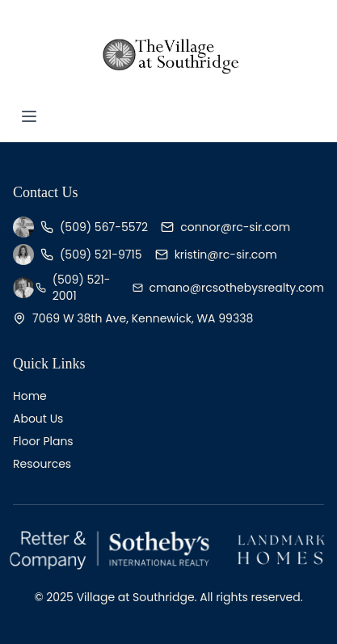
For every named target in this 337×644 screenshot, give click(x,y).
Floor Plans (43, 441)
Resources (42, 464)
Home (30, 396)
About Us (38, 419)
